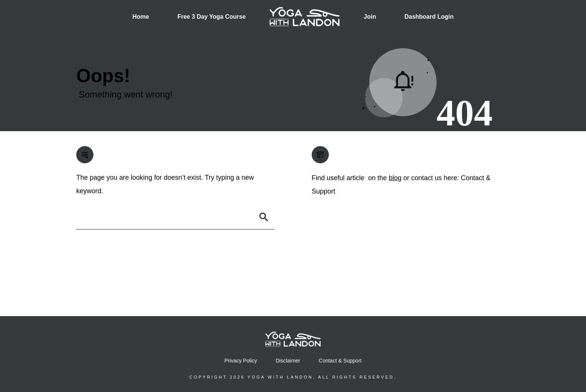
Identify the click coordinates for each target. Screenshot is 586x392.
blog (395, 178)
